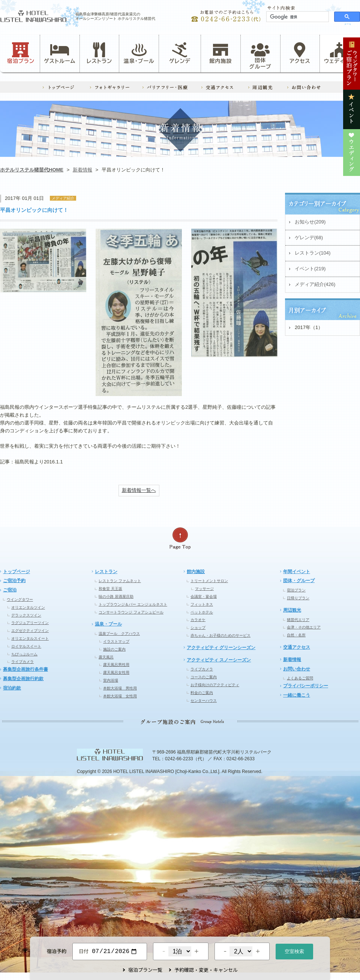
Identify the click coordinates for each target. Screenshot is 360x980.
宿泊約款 (12, 688)
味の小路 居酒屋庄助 (116, 596)
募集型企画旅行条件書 (25, 669)
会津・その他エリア (304, 627)
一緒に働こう (297, 695)
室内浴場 (111, 680)
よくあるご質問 (300, 678)
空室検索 (294, 951)
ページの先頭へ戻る (180, 538)
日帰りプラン (298, 598)
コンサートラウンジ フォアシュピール (131, 612)
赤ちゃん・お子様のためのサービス (220, 635)
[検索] (297, 17)
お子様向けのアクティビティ (215, 685)
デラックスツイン (26, 615)
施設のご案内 (114, 649)
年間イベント (297, 572)
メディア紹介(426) (315, 284)
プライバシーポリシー (306, 686)
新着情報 (82, 170)
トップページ (16, 572)
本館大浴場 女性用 (120, 696)
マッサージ (204, 589)
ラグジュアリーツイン (30, 623)
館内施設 (220, 53)
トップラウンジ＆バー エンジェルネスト (133, 604)
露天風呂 (106, 657)
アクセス (300, 53)
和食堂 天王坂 (110, 589)
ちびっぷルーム (24, 654)
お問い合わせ (297, 669)
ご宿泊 (10, 590)
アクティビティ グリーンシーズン (221, 648)
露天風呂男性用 (116, 665)
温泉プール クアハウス (119, 634)
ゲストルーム (60, 53)
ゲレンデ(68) (309, 238)
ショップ (198, 628)
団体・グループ (299, 581)
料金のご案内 (202, 693)
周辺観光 (292, 610)
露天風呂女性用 (116, 672)
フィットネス (202, 604)
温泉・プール (139, 53)
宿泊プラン (21, 53)
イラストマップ (116, 641)
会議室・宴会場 (204, 596)
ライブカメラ (22, 662)
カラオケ (198, 620)
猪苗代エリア (298, 620)
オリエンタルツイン (28, 607)
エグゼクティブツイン (30, 631)
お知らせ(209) (310, 222)
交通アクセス (297, 647)
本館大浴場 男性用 (120, 688)
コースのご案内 (204, 677)
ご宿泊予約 (14, 581)
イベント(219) (310, 269)
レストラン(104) (313, 253)
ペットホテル (202, 612)
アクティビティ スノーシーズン (219, 660)
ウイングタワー (20, 599)
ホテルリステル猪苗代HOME (32, 170)
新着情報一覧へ (139, 490)
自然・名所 (296, 635)
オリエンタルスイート (30, 638)
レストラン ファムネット (120, 581)
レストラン (99, 53)
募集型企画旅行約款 (23, 679)
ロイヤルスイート (26, 646)
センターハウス (204, 701)
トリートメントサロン (209, 581)
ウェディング (340, 53)
